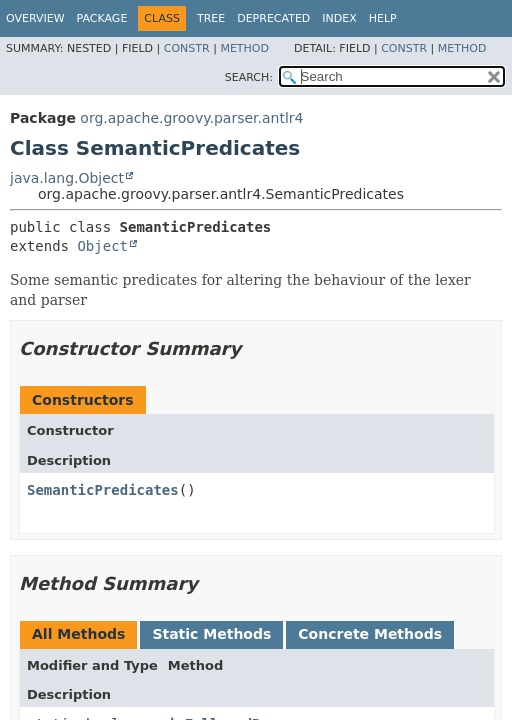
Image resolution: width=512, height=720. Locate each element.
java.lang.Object (67, 178)
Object (102, 246)
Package (102, 18)
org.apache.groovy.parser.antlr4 (191, 118)
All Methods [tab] (78, 634)
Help (383, 18)
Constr (187, 48)
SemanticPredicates (103, 490)
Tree (211, 18)
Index (339, 18)
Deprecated (273, 18)
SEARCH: (249, 77)
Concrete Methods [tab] (370, 634)
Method (244, 48)
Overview (35, 18)
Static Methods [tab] (211, 634)
